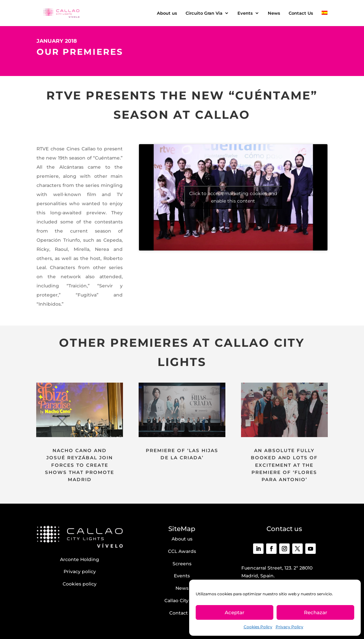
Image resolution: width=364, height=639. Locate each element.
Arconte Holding (80, 559)
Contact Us (301, 13)
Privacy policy (80, 571)
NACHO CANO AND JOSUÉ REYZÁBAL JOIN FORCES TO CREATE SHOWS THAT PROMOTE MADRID (80, 465)
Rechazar (316, 612)
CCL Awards (182, 551)
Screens (182, 564)
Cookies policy (80, 584)
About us (167, 13)
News (274, 13)
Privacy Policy (289, 627)
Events (245, 13)
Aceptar (235, 612)
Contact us (182, 613)
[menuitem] (325, 18)
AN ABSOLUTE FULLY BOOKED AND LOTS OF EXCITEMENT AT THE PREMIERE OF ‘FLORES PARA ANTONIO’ (284, 465)
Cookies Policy (258, 627)
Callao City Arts (182, 601)
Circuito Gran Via (204, 13)
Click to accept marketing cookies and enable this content (233, 197)
